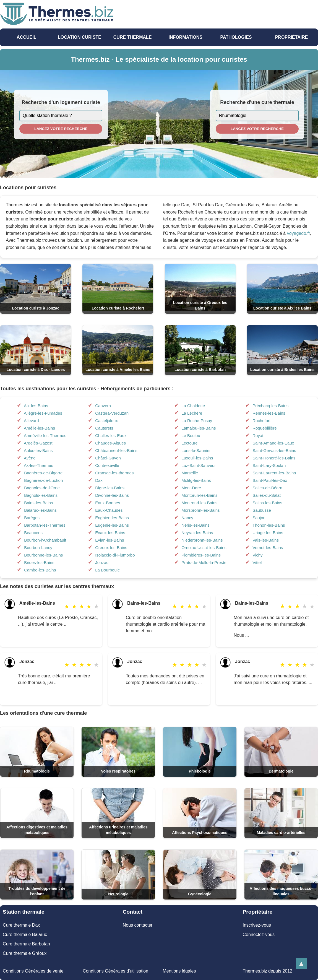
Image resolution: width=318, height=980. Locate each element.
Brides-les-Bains (39, 562)
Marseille (190, 473)
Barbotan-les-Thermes (45, 525)
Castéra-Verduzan (112, 413)
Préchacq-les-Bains (270, 406)
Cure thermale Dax (21, 925)
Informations (186, 37)
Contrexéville (107, 465)
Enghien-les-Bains (112, 518)
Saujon (259, 518)
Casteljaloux (106, 421)
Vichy (257, 555)
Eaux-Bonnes (108, 503)
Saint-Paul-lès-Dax (270, 480)
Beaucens (33, 533)
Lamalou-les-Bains (199, 428)
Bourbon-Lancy (38, 548)
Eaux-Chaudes (109, 510)
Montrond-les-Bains (199, 503)
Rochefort (261, 421)
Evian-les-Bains (110, 540)
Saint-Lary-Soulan (269, 465)
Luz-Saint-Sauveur (199, 465)
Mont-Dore (191, 488)
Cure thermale (133, 37)
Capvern (103, 406)
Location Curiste (79, 37)
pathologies (236, 37)
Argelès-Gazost (38, 443)
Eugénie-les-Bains (112, 525)
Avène (30, 458)
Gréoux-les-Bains (111, 548)
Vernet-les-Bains (268, 548)
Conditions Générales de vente (33, 971)
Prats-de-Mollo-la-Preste (204, 562)
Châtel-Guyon (108, 458)
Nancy (187, 518)
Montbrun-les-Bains (199, 495)
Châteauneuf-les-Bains (116, 450)
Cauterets (104, 428)
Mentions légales (179, 971)
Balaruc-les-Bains (40, 510)
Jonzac (102, 562)
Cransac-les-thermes (114, 473)
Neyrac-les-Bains (197, 533)
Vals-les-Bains (266, 540)
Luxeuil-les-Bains (197, 458)
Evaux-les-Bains (110, 533)
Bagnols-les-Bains (41, 495)
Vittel (257, 562)
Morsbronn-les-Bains (200, 510)
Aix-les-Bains (36, 406)
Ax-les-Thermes (38, 465)
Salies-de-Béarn (267, 488)
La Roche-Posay (197, 421)
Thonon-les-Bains (269, 525)
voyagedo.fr (299, 233)
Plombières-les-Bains (201, 555)
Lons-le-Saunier (196, 450)
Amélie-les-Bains (39, 428)
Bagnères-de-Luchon (43, 480)
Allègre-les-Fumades (43, 413)
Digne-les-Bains (110, 488)
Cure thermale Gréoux (25, 953)
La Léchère (192, 413)
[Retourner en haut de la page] (301, 963)
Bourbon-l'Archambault (45, 540)
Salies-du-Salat (267, 495)
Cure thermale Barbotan (26, 944)
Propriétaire (292, 37)
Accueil (26, 37)
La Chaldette (193, 406)
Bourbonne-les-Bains (43, 555)
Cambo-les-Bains (40, 570)
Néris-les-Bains (196, 525)
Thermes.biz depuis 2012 (267, 971)
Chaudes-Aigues (110, 443)
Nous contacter (138, 925)
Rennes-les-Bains (269, 413)
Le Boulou (191, 436)
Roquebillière (265, 428)
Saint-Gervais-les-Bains (274, 450)
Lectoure (189, 443)
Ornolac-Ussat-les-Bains (204, 548)
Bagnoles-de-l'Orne (42, 488)
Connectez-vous (259, 934)
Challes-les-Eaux (111, 436)
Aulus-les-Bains (38, 450)
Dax (99, 480)
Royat (258, 436)
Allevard (31, 421)
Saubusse (262, 510)
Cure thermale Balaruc (25, 934)
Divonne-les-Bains (112, 495)
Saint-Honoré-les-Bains (274, 458)
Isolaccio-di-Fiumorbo (115, 555)
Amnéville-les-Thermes (45, 436)
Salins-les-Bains (267, 503)
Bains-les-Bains (38, 503)
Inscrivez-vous (257, 925)
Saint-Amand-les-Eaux (273, 443)
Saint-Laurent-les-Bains (274, 473)
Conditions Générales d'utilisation (115, 971)
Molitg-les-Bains (196, 480)
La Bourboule (107, 570)
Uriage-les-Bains (268, 533)
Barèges (32, 518)
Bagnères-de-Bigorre (43, 473)
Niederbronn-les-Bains (202, 540)
